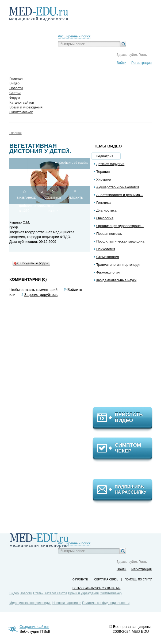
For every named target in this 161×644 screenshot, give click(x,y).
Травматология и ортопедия (119, 265)
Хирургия (104, 179)
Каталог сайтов (56, 593)
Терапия (103, 172)
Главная (16, 133)
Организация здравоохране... (120, 226)
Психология (106, 249)
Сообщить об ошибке (74, 163)
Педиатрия (105, 156)
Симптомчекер (111, 593)
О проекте (80, 579)
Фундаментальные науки (116, 280)
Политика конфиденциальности (106, 603)
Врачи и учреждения (83, 593)
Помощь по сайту (138, 579)
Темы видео (108, 146)
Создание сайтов (34, 627)
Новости (26, 593)
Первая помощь (109, 234)
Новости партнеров (67, 603)
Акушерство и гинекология (118, 187)
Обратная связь (106, 579)
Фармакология (108, 272)
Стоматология (108, 257)
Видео (14, 593)
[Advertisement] (125, 347)
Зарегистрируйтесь (41, 295)
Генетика (103, 203)
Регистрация (141, 63)
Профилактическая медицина (120, 241)
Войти (121, 63)
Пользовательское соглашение (96, 588)
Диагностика (106, 210)
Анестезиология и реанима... (120, 195)
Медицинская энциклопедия (30, 603)
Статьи (38, 593)
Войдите (75, 290)
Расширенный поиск (74, 36)
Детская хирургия (110, 164)
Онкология (105, 218)
